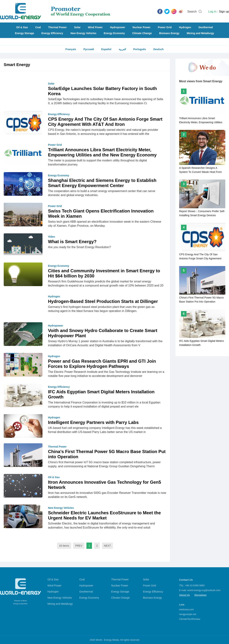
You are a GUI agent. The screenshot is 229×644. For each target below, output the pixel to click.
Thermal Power (57, 27)
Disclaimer (201, 595)
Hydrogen (185, 27)
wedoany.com (186, 609)
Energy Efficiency (52, 33)
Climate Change (142, 33)
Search (192, 12)
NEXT (107, 546)
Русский (89, 49)
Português (140, 49)
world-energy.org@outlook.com (204, 590)
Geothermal (206, 27)
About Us (184, 595)
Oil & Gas (22, 27)
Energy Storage (24, 33)
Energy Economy (114, 33)
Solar (77, 27)
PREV (79, 546)
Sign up (224, 12)
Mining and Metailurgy (200, 33)
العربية (122, 49)
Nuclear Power (142, 27)
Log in (212, 12)
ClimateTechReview (190, 619)
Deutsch (159, 49)
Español (106, 49)
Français (71, 49)
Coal (38, 27)
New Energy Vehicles (83, 33)
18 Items (64, 546)
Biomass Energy (169, 33)
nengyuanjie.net (188, 614)
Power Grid (165, 27)
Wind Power (95, 27)
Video (52, 237)
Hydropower (118, 27)
